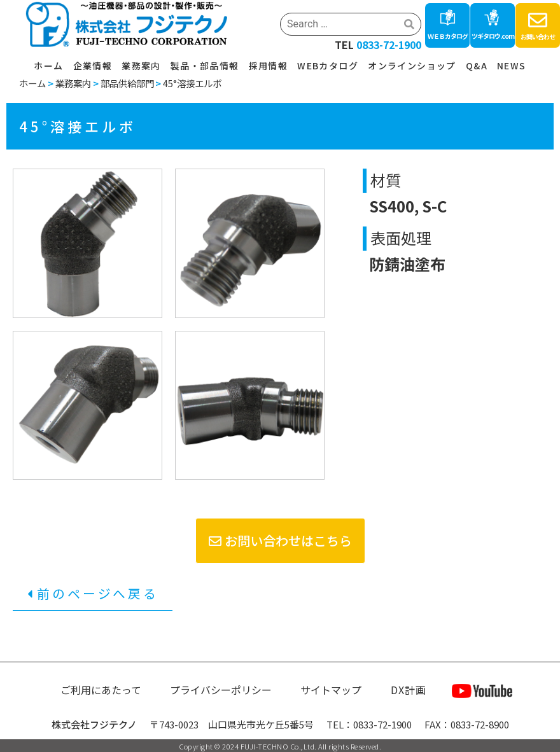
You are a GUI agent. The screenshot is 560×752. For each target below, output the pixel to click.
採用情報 (269, 66)
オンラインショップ (412, 66)
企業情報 (93, 66)
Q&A (477, 66)
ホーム (48, 66)
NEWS (512, 66)
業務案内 (141, 66)
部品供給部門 (127, 83)
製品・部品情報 (205, 66)
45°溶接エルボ (192, 83)
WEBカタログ (328, 66)
